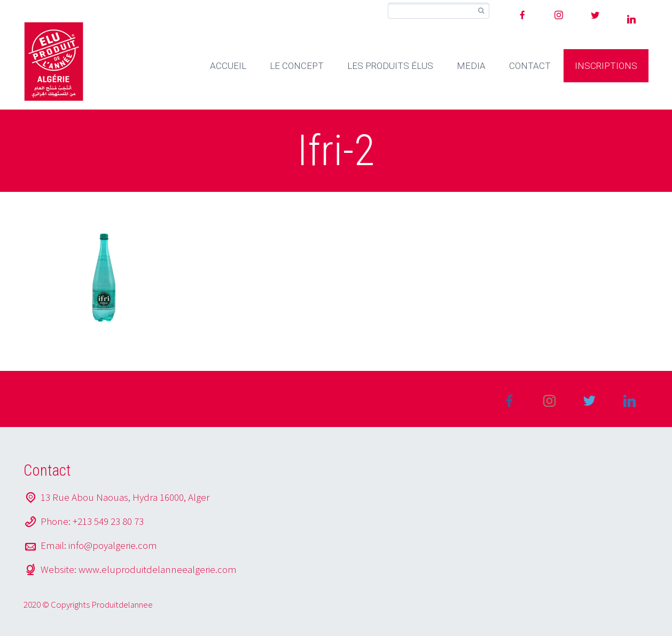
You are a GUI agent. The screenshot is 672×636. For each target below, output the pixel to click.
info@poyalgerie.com (113, 545)
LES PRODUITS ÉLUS (390, 66)
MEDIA (471, 66)
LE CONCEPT (297, 66)
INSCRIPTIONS (606, 66)
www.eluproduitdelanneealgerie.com (158, 569)
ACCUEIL (228, 66)
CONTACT (530, 66)
